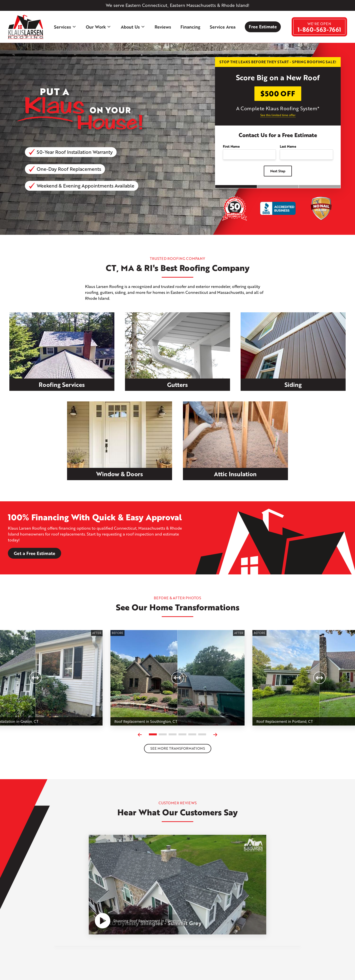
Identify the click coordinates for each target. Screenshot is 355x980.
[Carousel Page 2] (163, 734)
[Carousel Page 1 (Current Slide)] (153, 734)
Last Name (288, 146)
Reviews (163, 27)
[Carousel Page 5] (192, 734)
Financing (190, 27)
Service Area (223, 27)
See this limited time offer (278, 115)
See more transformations (178, 748)
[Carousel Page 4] (182, 734)
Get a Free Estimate (35, 553)
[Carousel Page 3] (173, 734)
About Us (133, 27)
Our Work (98, 27)
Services (65, 27)
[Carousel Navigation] (177, 735)
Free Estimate (263, 27)
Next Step (278, 171)
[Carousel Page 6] (202, 734)
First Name (231, 146)
